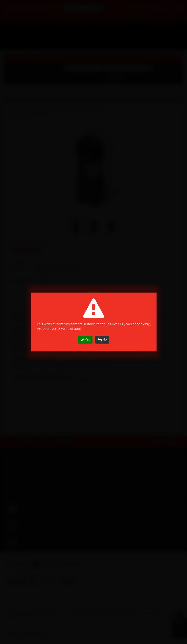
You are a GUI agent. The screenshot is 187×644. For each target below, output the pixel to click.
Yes (85, 340)
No (102, 340)
